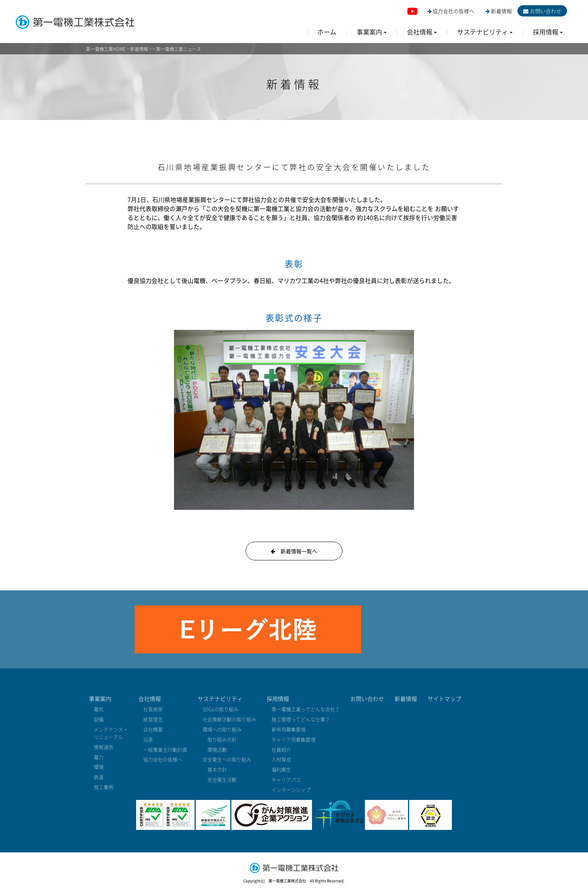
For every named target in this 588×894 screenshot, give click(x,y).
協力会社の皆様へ (451, 11)
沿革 (148, 739)
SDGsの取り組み (220, 709)
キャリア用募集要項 (293, 739)
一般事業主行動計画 (165, 749)
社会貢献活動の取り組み (229, 719)
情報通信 (103, 747)
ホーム (327, 32)
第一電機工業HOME (106, 49)
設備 (99, 719)
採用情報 (278, 699)
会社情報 (150, 699)
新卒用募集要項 (289, 729)
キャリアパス (286, 779)
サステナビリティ (220, 699)
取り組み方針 (222, 739)
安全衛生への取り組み (227, 759)
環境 (99, 767)
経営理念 (153, 719)
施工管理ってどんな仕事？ (301, 719)
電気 (99, 709)
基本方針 (217, 769)
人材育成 (281, 759)
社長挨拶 (153, 709)
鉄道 (99, 777)
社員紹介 (281, 749)
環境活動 (217, 749)
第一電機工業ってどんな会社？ (306, 709)
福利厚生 (281, 769)
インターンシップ (291, 790)
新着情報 (499, 11)
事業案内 (100, 699)
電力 (99, 757)
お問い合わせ (542, 11)
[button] (371, 32)
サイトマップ (444, 699)
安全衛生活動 (222, 779)
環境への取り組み (222, 729)
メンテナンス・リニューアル (111, 733)
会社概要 (153, 729)
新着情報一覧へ (294, 551)
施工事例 (103, 787)
